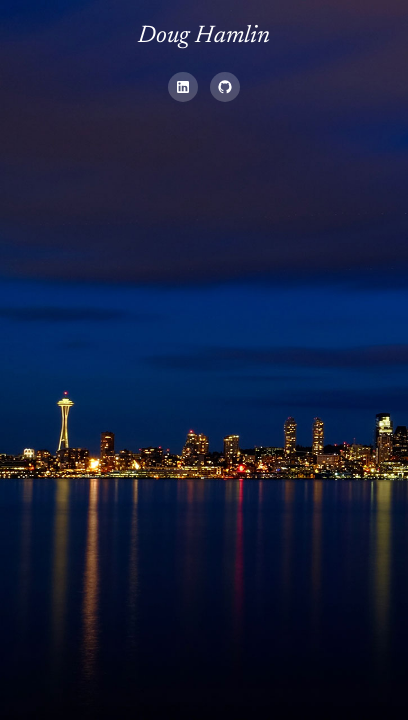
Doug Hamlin (204, 36)
